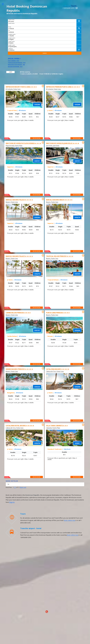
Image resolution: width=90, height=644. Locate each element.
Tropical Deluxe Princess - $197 (17, 63)
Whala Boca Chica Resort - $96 (16, 65)
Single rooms (12, 38)
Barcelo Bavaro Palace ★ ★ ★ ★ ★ (19, 200)
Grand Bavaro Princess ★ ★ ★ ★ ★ (19, 369)
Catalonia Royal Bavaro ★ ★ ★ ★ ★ (20, 426)
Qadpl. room (12, 45)
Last (25, 487)
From (10, 27)
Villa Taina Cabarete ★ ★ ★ (57, 426)
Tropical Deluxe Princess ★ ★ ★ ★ (60, 256)
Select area (11, 20)
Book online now (70, 520)
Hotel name (11, 23)
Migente (12, 502)
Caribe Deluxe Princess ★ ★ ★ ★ (18, 313)
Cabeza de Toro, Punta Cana (55, 371)
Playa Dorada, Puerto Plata (14, 146)
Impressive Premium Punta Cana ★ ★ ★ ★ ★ (63, 87)
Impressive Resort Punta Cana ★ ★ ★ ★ (21, 87)
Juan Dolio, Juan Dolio (53, 146)
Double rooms (12, 34)
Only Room (67, 449)
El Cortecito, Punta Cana (13, 89)
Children (11, 49)
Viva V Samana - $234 (13, 61)
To (9, 30)
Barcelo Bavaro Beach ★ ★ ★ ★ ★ (59, 200)
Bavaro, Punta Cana (12, 202)
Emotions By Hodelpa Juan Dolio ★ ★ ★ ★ (63, 143)
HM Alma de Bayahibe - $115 (15, 67)
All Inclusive (22, 110)
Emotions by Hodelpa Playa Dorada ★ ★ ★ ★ (23, 143)
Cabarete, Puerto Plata (53, 428)
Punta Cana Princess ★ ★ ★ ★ (58, 313)
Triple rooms (12, 42)
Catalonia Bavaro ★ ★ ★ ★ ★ (58, 369)
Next (21, 487)
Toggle (4, 4)
